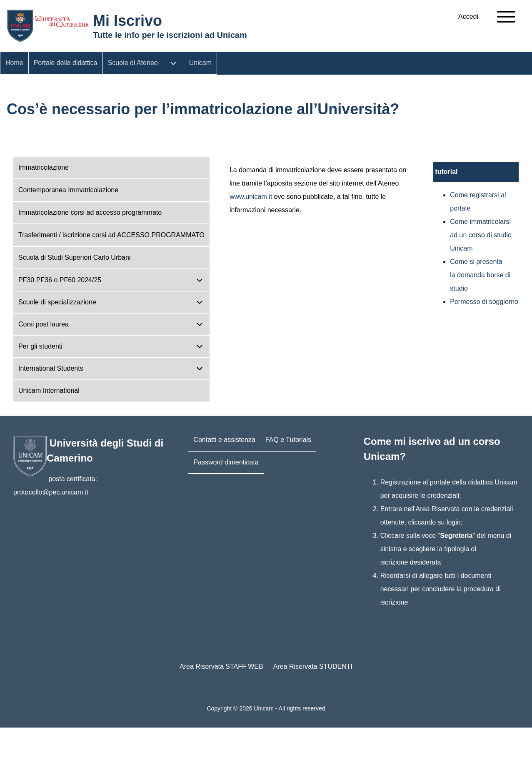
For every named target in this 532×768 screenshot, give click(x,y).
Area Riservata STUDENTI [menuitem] (313, 666)
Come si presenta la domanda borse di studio (480, 275)
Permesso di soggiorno (484, 302)
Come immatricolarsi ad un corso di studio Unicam (481, 235)
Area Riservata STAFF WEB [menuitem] (221, 666)
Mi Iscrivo (127, 21)
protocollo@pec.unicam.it (51, 492)
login (454, 522)
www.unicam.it (251, 197)
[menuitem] (468, 17)
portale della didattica (461, 482)
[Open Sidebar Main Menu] (506, 17)
